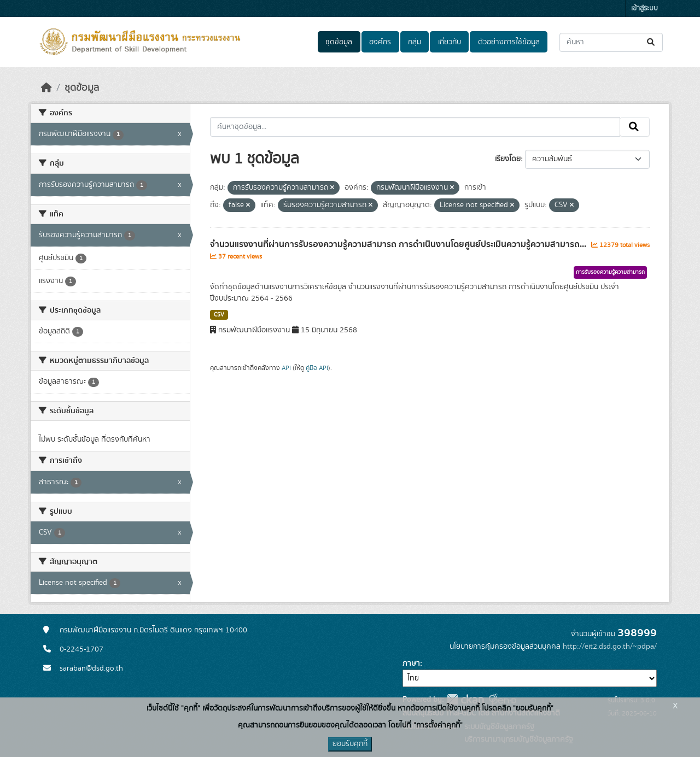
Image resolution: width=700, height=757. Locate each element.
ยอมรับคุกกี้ (350, 744)
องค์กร (380, 42)
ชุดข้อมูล (339, 42)
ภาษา (411, 664)
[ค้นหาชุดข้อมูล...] (611, 42)
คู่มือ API (317, 368)
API (286, 368)
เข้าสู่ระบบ (644, 8)
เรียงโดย (508, 159)
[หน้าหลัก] (46, 88)
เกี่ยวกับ (450, 42)
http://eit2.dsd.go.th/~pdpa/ (610, 647)
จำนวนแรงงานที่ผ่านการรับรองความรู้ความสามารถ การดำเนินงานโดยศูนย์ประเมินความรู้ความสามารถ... (399, 244)
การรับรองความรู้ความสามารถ (610, 272)
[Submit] (652, 42)
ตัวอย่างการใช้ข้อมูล (509, 42)
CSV (219, 315)
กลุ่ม (415, 42)
